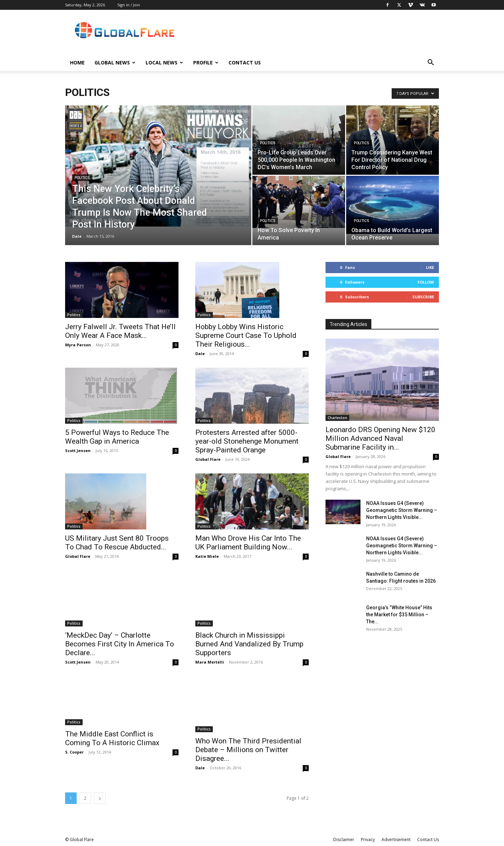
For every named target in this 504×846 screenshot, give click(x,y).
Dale (77, 236)
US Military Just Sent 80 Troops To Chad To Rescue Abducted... (117, 543)
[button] (430, 63)
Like (430, 267)
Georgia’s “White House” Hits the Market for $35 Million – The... (399, 615)
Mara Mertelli (210, 662)
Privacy (368, 840)
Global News (115, 63)
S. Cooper (74, 752)
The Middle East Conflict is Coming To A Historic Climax (112, 738)
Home (77, 63)
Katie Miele (207, 556)
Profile (206, 63)
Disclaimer (344, 840)
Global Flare (208, 459)
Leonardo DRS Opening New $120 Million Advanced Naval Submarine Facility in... (380, 438)
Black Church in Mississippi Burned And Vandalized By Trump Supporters (249, 644)
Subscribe (423, 297)
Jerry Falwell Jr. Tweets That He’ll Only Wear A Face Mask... (120, 331)
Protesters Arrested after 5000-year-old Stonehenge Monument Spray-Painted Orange (247, 441)
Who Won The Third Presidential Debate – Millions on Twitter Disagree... (248, 750)
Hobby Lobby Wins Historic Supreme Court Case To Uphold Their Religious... (246, 335)
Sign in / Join (129, 5)
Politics (82, 178)
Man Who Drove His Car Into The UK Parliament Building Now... (248, 543)
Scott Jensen (78, 450)
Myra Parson (78, 345)
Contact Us (245, 63)
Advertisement (396, 840)
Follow (426, 282)
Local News (164, 63)
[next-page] (100, 798)
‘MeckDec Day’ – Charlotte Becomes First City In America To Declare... (120, 628)
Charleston (337, 418)
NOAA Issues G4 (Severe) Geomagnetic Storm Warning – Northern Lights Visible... (402, 510)
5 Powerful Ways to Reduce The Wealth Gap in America (117, 437)
